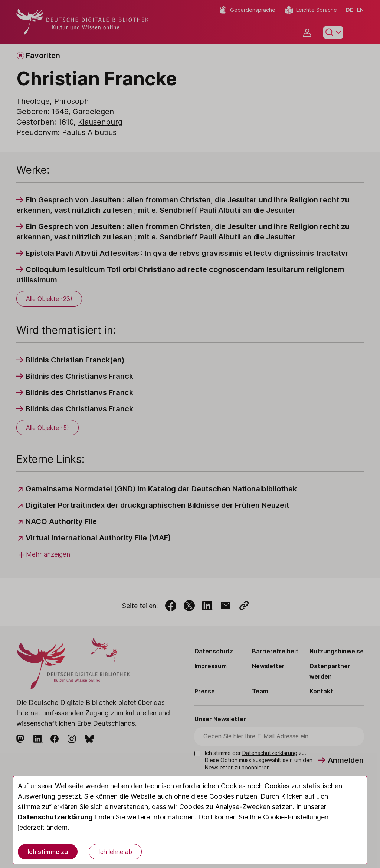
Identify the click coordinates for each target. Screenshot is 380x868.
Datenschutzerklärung (55, 817)
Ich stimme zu (48, 852)
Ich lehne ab (115, 852)
